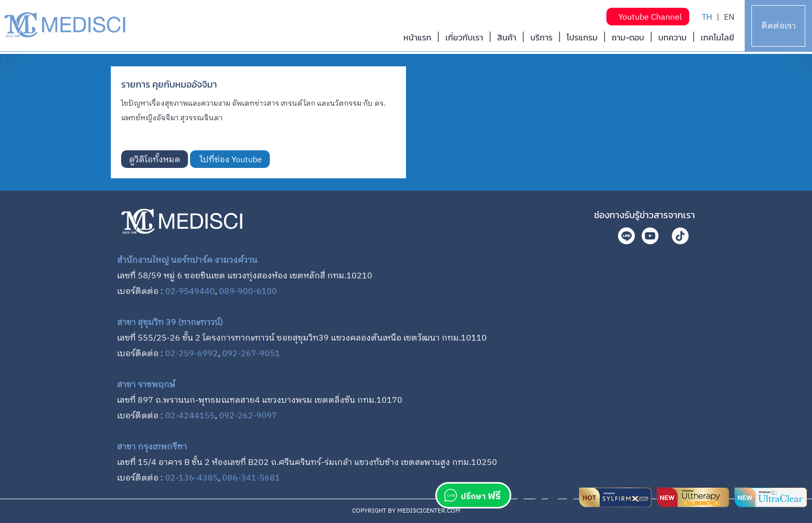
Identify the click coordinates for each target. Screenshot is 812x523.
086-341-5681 (251, 478)
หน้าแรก (417, 37)
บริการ (541, 37)
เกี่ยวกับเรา (464, 37)
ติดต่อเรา (779, 26)
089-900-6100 (248, 292)
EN (729, 17)
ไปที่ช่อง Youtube (230, 160)
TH (707, 17)
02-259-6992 (192, 354)
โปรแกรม (582, 37)
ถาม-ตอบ (628, 37)
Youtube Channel (648, 17)
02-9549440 (190, 292)
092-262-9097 (248, 416)
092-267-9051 (251, 354)
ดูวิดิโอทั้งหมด (155, 160)
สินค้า (507, 37)
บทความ (672, 37)
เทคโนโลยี (717, 37)
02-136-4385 (192, 478)
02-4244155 (190, 416)
